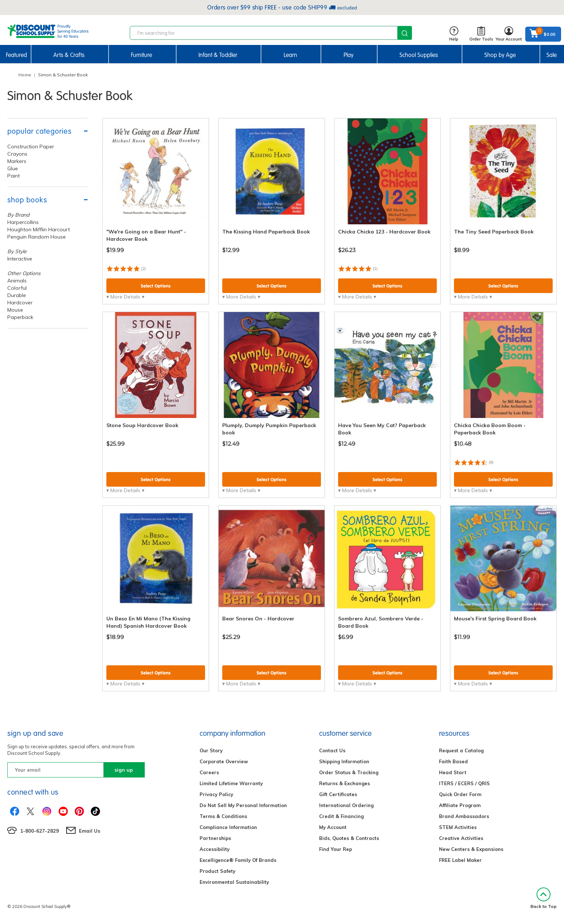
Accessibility (215, 849)
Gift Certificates (338, 794)
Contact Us (332, 750)
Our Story (211, 750)
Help (454, 34)
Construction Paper (31, 147)
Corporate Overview (224, 761)
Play (349, 55)
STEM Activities (458, 827)
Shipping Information (344, 761)
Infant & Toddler (218, 55)
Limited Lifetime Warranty (231, 783)
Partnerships (215, 838)
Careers (209, 772)
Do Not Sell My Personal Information (243, 805)
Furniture (141, 55)
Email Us (90, 831)
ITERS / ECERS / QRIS (464, 783)
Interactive (20, 259)
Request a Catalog (461, 750)
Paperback (20, 317)
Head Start (453, 772)
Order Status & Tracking (349, 772)
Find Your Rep (336, 849)
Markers (17, 161)
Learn (290, 55)
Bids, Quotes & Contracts (349, 838)
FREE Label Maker (460, 860)
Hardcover (20, 303)
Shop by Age (500, 55)
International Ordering (346, 805)
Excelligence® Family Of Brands (238, 860)
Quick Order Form (460, 794)
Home (25, 75)
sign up (124, 770)
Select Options (156, 286)
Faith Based (453, 761)
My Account (333, 827)
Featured (16, 55)
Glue (13, 168)
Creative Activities (461, 838)
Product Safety (217, 871)
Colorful (17, 288)
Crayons (17, 154)
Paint (14, 176)
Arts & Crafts (69, 55)
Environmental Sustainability (234, 882)
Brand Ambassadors (464, 816)
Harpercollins (23, 222)
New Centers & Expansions (471, 849)
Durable (17, 295)
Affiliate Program (460, 805)
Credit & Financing (341, 816)
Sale (552, 55)
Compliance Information (228, 827)
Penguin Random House (37, 237)
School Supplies (419, 55)
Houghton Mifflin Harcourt (39, 229)
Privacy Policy (216, 794)
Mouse (15, 310)
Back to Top (544, 898)
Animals (17, 281)
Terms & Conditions (223, 816)
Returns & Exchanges (345, 783)
